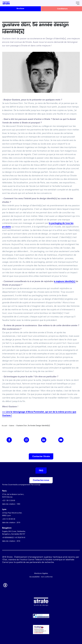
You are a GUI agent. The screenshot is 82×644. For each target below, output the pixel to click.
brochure (20, 8)
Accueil (4, 426)
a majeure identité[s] (65, 281)
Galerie (12, 426)
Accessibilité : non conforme (41, 577)
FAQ (41, 470)
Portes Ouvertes (9, 485)
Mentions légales (41, 573)
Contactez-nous (41, 480)
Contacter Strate (41, 456)
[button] (5, 585)
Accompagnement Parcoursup (28, 485)
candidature (62, 9)
